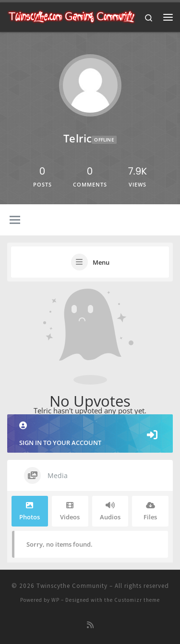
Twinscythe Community (72, 586)
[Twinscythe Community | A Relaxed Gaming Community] (72, 16)
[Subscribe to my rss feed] (90, 625)
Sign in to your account (90, 434)
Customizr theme (137, 600)
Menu (101, 262)
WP (55, 600)
